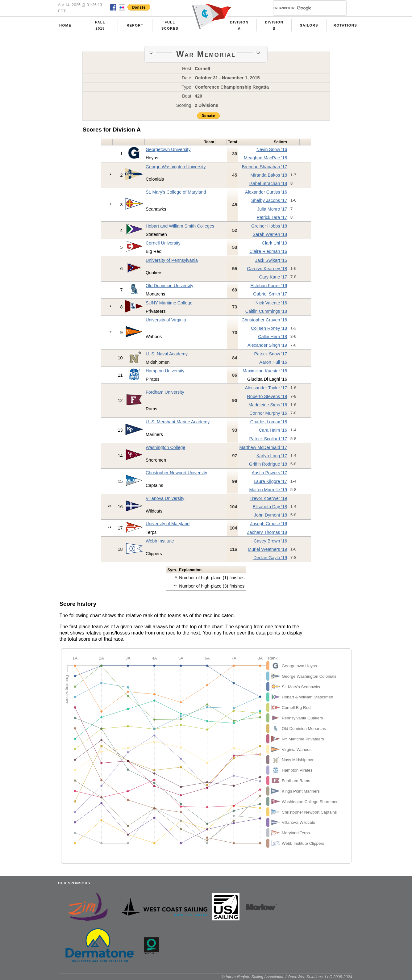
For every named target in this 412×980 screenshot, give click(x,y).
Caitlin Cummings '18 (266, 311)
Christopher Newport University (176, 473)
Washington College (165, 447)
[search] (302, 8)
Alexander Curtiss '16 (266, 192)
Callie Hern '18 (273, 337)
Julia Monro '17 (272, 209)
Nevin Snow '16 (272, 149)
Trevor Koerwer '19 (268, 498)
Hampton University (165, 371)
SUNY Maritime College (169, 303)
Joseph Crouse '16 (269, 524)
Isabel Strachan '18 (268, 183)
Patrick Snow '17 (271, 354)
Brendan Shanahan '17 (264, 167)
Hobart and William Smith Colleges (180, 226)
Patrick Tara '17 (272, 217)
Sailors (309, 25)
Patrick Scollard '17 (268, 439)
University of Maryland (168, 524)
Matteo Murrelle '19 (268, 490)
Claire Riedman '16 (268, 251)
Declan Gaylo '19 (270, 558)
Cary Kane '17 (273, 277)
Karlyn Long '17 (272, 456)
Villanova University (165, 498)
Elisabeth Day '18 (270, 507)
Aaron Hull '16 (273, 362)
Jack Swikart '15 (271, 260)
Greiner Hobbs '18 (269, 226)
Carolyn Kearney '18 (267, 269)
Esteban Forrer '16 (269, 286)
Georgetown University (168, 149)
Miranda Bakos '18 (269, 175)
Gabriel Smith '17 (270, 294)
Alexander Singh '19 (267, 345)
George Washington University (176, 167)
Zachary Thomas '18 (267, 532)
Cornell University (163, 243)
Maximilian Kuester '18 (265, 371)
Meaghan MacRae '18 (265, 158)
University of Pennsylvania (172, 260)
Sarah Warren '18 (270, 234)
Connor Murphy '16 (268, 413)
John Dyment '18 (271, 515)
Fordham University (165, 392)
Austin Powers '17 (270, 473)
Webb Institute (160, 541)
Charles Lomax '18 (269, 422)
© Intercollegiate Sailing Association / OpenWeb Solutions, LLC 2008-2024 (287, 977)
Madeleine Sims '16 (268, 405)
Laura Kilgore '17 (270, 481)
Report (135, 25)
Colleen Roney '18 (269, 328)
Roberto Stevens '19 (267, 396)
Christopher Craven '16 (264, 320)
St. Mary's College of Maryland (176, 192)
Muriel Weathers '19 (267, 549)
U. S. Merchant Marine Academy (178, 422)
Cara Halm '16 (273, 430)
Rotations (345, 25)
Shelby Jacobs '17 (269, 200)
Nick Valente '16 (271, 303)
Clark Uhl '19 (274, 243)
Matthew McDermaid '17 (263, 447)
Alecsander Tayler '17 (266, 388)
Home (65, 25)
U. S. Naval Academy (167, 354)
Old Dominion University (169, 286)
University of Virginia (166, 320)
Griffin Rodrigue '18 (268, 464)
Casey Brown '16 (270, 541)
